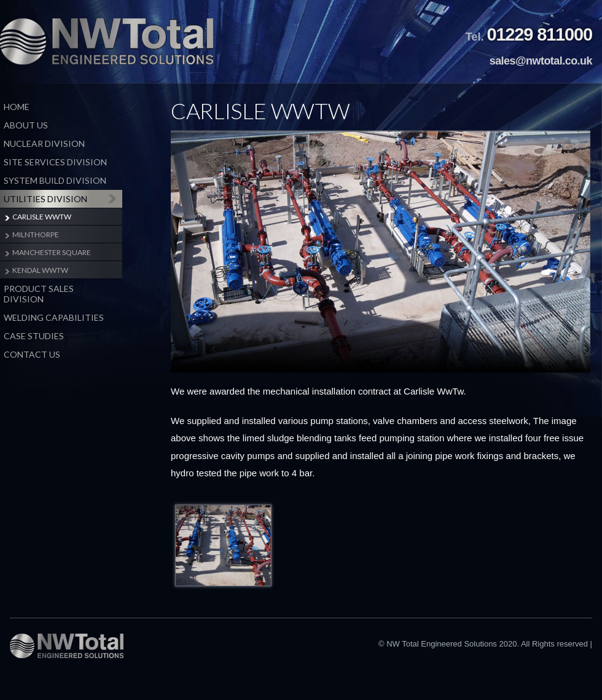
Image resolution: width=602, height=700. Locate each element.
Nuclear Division (44, 144)
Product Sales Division (39, 294)
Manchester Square (52, 252)
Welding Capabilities (54, 317)
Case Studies (34, 336)
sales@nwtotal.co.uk (541, 61)
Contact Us (32, 354)
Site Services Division (55, 162)
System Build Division (55, 180)
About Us (26, 125)
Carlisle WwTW (42, 217)
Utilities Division (45, 199)
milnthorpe (36, 234)
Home (17, 107)
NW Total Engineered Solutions (107, 41)
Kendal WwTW (40, 270)
